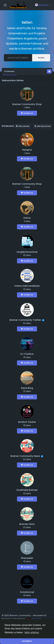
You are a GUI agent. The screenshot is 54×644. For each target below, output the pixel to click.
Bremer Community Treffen (25, 320)
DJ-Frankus (27, 354)
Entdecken (9, 71)
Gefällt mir (27, 113)
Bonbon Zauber (27, 422)
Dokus (27, 218)
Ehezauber (27, 558)
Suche (41, 58)
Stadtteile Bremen (27, 490)
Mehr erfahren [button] (32, 632)
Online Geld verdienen (27, 286)
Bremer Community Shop (27, 104)
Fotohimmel (27, 592)
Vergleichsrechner (27, 252)
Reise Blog (27, 388)
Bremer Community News (25, 456)
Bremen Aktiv (27, 524)
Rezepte (27, 150)
